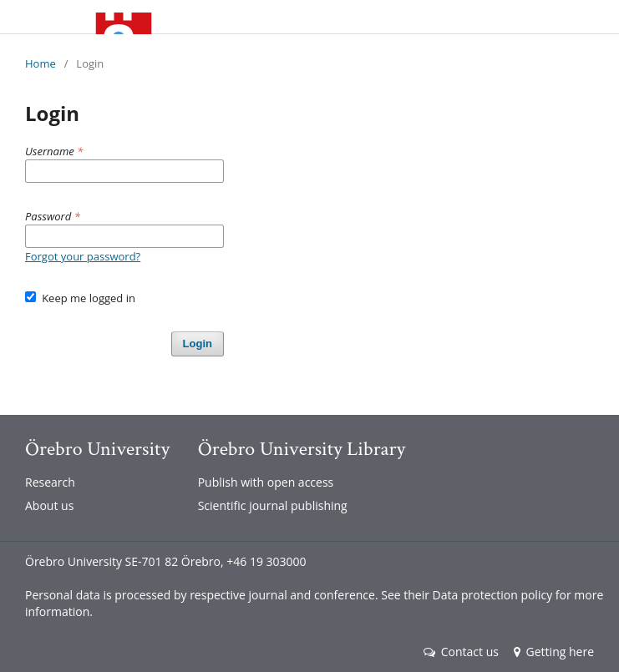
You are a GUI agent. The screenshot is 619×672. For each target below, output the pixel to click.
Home (41, 63)
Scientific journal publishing (273, 505)
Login (198, 344)
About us (49, 505)
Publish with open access (266, 482)
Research (50, 482)
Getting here (554, 652)
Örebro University (97, 449)
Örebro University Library (302, 449)
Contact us (461, 652)
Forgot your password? (83, 256)
